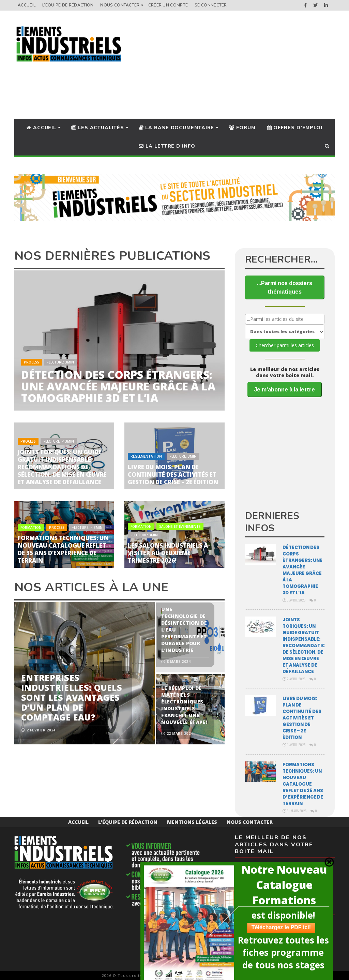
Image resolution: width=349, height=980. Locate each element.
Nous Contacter (120, 5)
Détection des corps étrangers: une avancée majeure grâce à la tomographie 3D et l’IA (118, 386)
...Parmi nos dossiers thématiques (285, 287)
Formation (31, 528)
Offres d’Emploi (295, 128)
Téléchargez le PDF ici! (281, 927)
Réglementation (146, 456)
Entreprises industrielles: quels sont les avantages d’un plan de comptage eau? (72, 697)
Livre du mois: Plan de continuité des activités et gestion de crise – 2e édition (173, 474)
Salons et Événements (180, 526)
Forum (242, 128)
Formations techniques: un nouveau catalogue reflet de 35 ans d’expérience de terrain (63, 549)
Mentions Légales (192, 822)
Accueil (27, 5)
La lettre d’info (167, 146)
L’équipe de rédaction (68, 5)
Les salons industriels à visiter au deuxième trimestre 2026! (168, 553)
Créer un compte (168, 5)
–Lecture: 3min (60, 362)
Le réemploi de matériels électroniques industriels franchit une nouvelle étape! (184, 705)
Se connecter (211, 5)
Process (32, 362)
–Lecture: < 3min (59, 441)
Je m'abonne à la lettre (285, 390)
